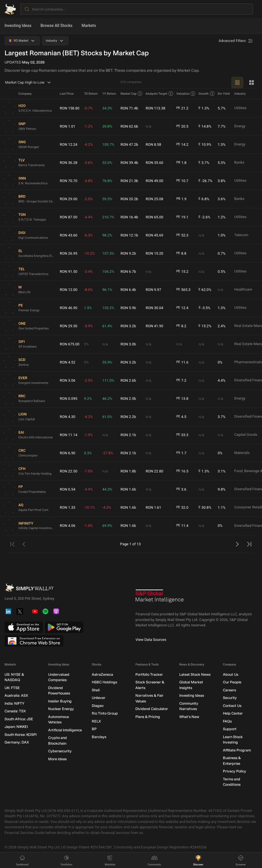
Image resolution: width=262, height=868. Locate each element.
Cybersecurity (60, 751)
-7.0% (88, 471)
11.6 (183, 362)
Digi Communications (33, 238)
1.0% (222, 235)
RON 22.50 (69, 471)
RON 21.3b (129, 181)
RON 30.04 (154, 308)
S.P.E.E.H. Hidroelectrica (35, 111)
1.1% (222, 507)
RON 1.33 (68, 507)
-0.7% (88, 108)
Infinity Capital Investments (37, 528)
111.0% (108, 380)
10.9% (205, 145)
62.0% (205, 290)
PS (178, 453)
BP (94, 729)
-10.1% (89, 507)
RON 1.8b (128, 471)
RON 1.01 (68, 126)
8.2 (181, 326)
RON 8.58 (153, 144)
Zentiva (24, 365)
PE (178, 108)
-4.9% (88, 489)
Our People (232, 682)
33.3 (183, 435)
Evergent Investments (33, 383)
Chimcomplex (28, 456)
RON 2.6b (128, 380)
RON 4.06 (68, 526)
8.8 (181, 254)
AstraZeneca (102, 674)
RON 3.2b (128, 326)
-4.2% (88, 144)
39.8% (107, 126)
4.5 (181, 417)
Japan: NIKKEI (16, 727)
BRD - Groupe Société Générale (37, 201)
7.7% (222, 126)
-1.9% (88, 435)
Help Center (233, 713)
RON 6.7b (128, 272)
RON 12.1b (129, 235)
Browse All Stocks (57, 26)
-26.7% (205, 181)
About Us (231, 674)
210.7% (108, 217)
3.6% (222, 199)
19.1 (183, 217)
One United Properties (34, 329)
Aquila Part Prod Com (33, 510)
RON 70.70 (69, 181)
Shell (96, 690)
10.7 (183, 181)
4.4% (222, 380)
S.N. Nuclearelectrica (33, 183)
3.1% (222, 471)
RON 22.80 (154, 471)
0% (86, 344)
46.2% (107, 399)
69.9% (107, 526)
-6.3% (88, 235)
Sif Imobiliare (27, 347)
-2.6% (204, 217)
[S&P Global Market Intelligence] (160, 598)
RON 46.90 (69, 308)
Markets (89, 26)
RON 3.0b (128, 344)
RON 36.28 (69, 163)
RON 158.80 (70, 108)
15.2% (205, 326)
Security (230, 698)
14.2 (183, 145)
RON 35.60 (154, 163)
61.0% (107, 417)
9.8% (222, 489)
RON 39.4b (129, 163)
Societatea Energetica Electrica (37, 256)
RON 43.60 (69, 235)
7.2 (181, 381)
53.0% (107, 163)
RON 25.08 (154, 199)
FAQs (227, 721)
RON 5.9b (128, 308)
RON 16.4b (129, 217)
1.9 (182, 199)
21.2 (183, 108)
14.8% (205, 126)
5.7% (222, 108)
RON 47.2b (129, 144)
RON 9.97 (153, 290)
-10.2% (89, 253)
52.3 (183, 235)
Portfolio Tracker (149, 674)
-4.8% (88, 181)
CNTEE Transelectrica (33, 274)
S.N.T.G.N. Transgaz (32, 220)
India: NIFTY (14, 703)
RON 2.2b (128, 417)
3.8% (222, 181)
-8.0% (88, 290)
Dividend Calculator (152, 709)
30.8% (205, 508)
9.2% (88, 399)
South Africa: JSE (19, 719)
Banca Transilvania (31, 165)
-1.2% (88, 126)
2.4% (222, 326)
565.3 (184, 290)
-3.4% (88, 272)
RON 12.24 (69, 144)
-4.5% (107, 507)
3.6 (181, 489)
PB (178, 162)
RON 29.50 (69, 326)
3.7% (204, 163)
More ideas (57, 759)
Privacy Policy (235, 771)
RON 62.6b (129, 126)
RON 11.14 (69, 435)
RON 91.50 (69, 272)
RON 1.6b (128, 489)
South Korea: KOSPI (21, 735)
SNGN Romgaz (29, 147)
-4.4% (88, 217)
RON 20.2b (129, 199)
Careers (229, 690)
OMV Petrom (27, 129)
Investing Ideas (18, 26)
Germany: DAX (17, 742)
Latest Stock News (195, 674)
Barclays (99, 737)
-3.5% (205, 308)
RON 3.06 (68, 380)
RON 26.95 (69, 253)
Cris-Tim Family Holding (35, 474)
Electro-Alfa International (36, 437)
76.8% (107, 181)
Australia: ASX (16, 695)
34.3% (107, 108)
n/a (148, 126)
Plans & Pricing (148, 717)
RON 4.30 (68, 417)
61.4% (107, 326)
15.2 (183, 272)
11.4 (183, 526)
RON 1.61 (153, 507)
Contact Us (232, 706)
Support (230, 729)
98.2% (107, 235)
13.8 (183, 399)
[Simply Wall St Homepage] (10, 9)
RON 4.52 (68, 362)
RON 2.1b (128, 435)
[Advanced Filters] (236, 41)
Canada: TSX (15, 711)
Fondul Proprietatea (32, 492)
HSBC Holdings (104, 682)
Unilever (99, 698)
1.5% (88, 308)
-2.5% (88, 380)
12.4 (183, 308)
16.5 (183, 471)
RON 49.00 (154, 181)
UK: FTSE (12, 688)
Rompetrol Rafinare (32, 401)
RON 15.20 (154, 253)
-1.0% (88, 526)
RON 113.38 (155, 108)
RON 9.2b (128, 253)
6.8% (204, 199)
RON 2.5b (128, 399)
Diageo (98, 706)
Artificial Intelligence (65, 730)
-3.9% (88, 326)
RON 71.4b (129, 108)
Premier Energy (29, 310)
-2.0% (88, 199)
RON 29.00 (69, 199)
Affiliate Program (237, 750)
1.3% (204, 108)
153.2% (108, 308)
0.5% (222, 272)
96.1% (107, 290)
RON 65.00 (154, 217)
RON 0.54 (68, 489)
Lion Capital (27, 419)
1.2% (222, 217)
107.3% (108, 253)
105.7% (108, 144)
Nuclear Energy (61, 709)
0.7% (222, 253)
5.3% (222, 163)
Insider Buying (60, 701)
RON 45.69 (154, 235)
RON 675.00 (70, 344)
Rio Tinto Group (105, 713)
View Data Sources (151, 640)
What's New (189, 717)
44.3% (107, 489)
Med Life (25, 292)
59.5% (107, 199)
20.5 (183, 126)
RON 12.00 (69, 290)
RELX (96, 721)
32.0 (183, 508)
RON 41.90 (154, 326)
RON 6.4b (128, 290)
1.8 (182, 163)
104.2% (108, 272)
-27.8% (108, 453)
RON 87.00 (69, 217)
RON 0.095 (69, 399)
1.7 (182, 453)
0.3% (88, 453)
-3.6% (88, 163)
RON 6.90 (68, 453)
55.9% (107, 362)
